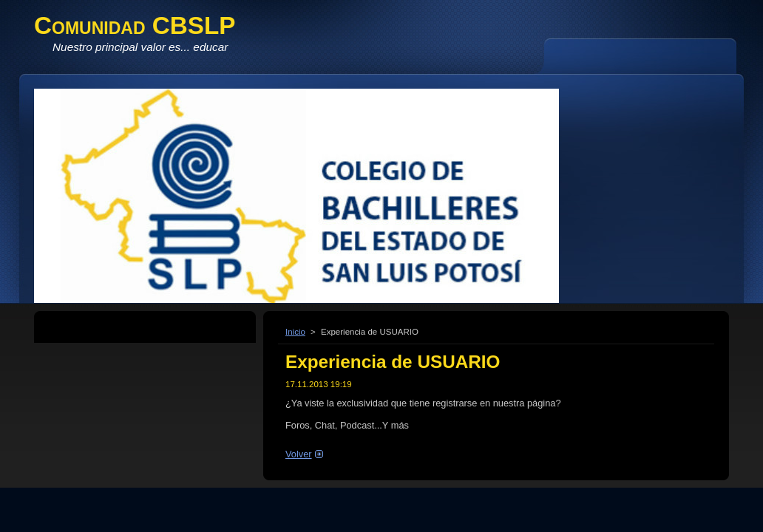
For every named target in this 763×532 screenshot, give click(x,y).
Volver (299, 454)
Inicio (295, 332)
